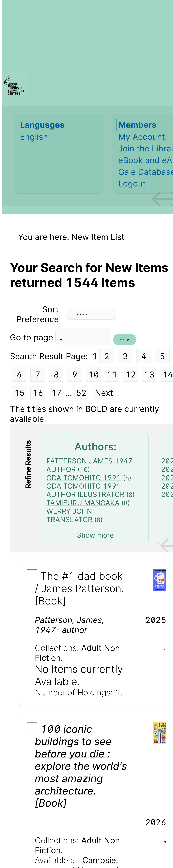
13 (149, 374)
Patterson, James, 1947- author (69, 625)
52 (81, 393)
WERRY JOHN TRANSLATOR (69, 515)
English (34, 137)
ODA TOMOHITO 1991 (84, 478)
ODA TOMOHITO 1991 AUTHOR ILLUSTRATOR (85, 490)
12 (131, 374)
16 (38, 393)
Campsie (99, 860)
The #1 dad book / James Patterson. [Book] (79, 588)
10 (94, 374)
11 (112, 374)
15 (19, 393)
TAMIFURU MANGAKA (83, 503)
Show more (95, 535)
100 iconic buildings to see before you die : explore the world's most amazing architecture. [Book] (81, 766)
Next (104, 393)
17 (56, 393)
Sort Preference (38, 314)
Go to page (33, 337)
